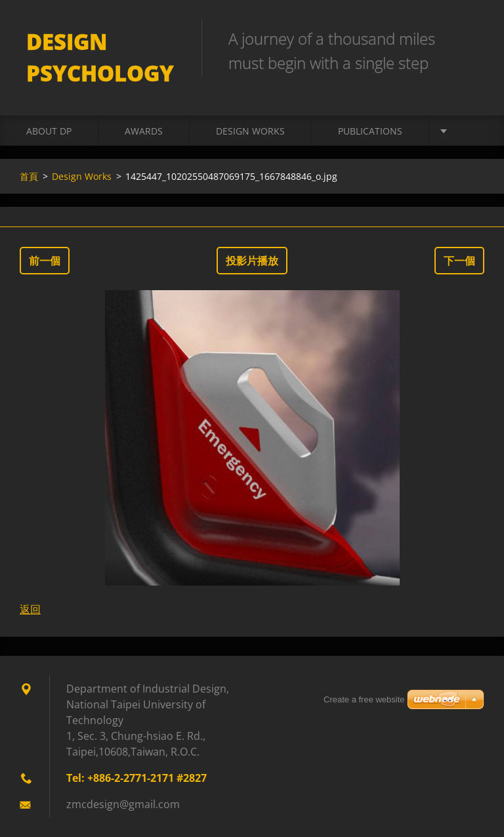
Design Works (250, 131)
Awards (144, 131)
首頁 (29, 176)
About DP (49, 131)
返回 (30, 609)
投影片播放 (252, 261)
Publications (370, 131)
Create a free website (364, 699)
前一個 (45, 261)
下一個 (459, 261)
